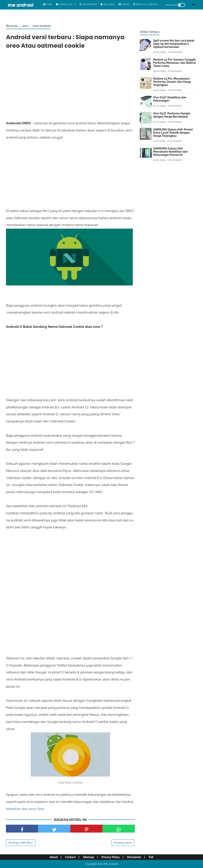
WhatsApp (88, 4)
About (54, 857)
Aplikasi (108, 4)
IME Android (111, 864)
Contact (70, 857)
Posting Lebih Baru (21, 843)
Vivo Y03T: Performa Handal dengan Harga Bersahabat (172, 115)
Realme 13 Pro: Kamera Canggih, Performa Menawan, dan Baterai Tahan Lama (175, 63)
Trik (48, 4)
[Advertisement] (70, 81)
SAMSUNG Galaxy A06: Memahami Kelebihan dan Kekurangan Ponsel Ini (170, 152)
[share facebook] (22, 829)
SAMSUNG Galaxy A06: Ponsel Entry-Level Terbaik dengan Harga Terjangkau (173, 133)
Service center (146, 4)
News (124, 4)
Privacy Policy (111, 857)
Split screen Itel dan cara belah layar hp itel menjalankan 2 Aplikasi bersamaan (174, 44)
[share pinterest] (86, 829)
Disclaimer (134, 857)
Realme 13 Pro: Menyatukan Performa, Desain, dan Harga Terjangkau (172, 82)
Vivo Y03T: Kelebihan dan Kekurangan (170, 99)
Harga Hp (64, 4)
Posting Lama (123, 843)
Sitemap (89, 857)
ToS (151, 857)
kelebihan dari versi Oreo (25, 809)
